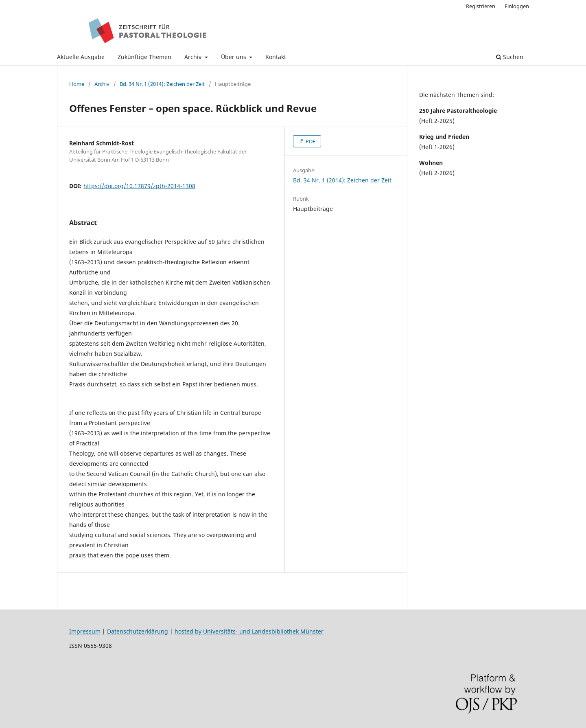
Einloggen (517, 6)
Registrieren (481, 6)
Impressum (85, 631)
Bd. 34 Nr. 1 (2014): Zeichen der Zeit (162, 84)
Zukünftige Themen (144, 57)
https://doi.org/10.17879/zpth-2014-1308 (139, 186)
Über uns (234, 57)
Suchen (510, 57)
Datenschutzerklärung (138, 631)
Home (77, 84)
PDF (310, 141)
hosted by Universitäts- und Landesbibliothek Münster (249, 631)
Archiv (194, 57)
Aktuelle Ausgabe (81, 57)
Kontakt (276, 57)
